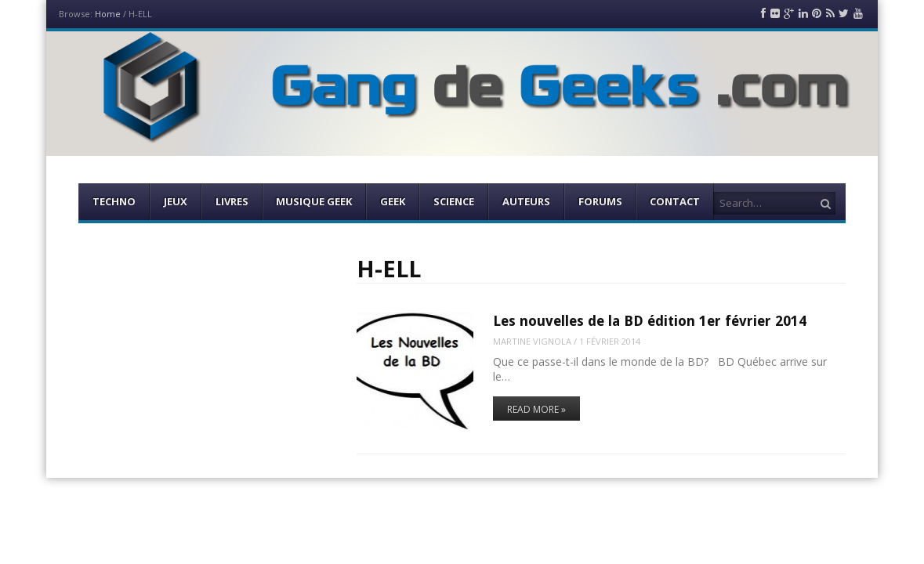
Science (454, 201)
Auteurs (526, 201)
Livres (232, 201)
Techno (114, 201)
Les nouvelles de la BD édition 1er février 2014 (650, 321)
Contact (675, 201)
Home (108, 14)
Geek (393, 201)
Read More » (536, 409)
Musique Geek (314, 201)
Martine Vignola (532, 341)
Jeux (176, 201)
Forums (600, 201)
